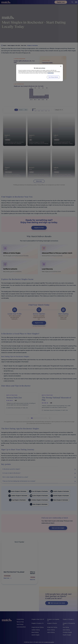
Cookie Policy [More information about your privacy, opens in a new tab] (51, 73)
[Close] (61, 66)
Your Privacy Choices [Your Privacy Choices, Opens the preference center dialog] (53, 77)
